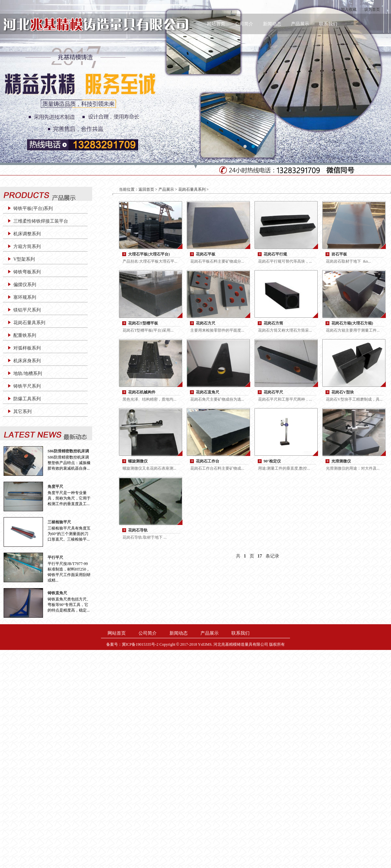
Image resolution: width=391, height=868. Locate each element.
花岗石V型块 (343, 392)
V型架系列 (24, 259)
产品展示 (300, 24)
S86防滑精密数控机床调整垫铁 (68, 451)
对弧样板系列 (27, 348)
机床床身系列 (27, 361)
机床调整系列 (27, 234)
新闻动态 (272, 24)
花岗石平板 (206, 254)
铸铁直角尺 (57, 593)
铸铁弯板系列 (27, 272)
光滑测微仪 (341, 461)
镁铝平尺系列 (27, 310)
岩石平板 (339, 254)
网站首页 (216, 24)
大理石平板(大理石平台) (149, 254)
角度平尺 (55, 487)
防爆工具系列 (27, 399)
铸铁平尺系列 (27, 386)
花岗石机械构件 (142, 392)
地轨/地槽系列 (28, 373)
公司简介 (244, 24)
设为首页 (372, 9)
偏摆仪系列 (25, 285)
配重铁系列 (25, 335)
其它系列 (22, 412)
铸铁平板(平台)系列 (33, 208)
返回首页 (146, 189)
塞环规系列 (25, 297)
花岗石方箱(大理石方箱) (352, 323)
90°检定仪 (272, 461)
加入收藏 (349, 9)
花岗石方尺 (206, 323)
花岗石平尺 (273, 392)
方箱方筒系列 (27, 247)
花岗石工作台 (208, 461)
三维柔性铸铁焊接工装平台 (41, 221)
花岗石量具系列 (29, 323)
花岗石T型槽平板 (143, 323)
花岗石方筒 (273, 323)
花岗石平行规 (275, 254)
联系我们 (328, 24)
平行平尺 (55, 558)
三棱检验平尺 (59, 522)
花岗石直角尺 (208, 392)
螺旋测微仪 (138, 461)
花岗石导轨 (138, 530)
